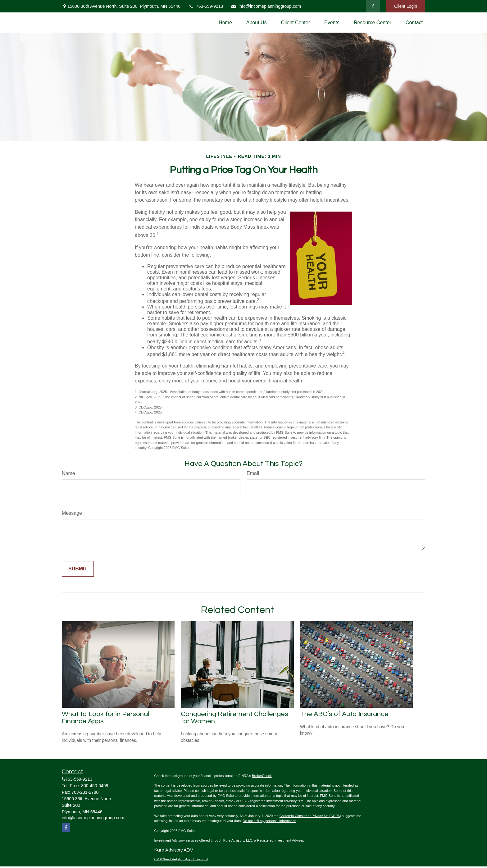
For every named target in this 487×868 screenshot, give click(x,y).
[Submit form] (78, 569)
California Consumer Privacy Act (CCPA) (310, 816)
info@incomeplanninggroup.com (266, 6)
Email (253, 473)
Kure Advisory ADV (174, 850)
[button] (225, 23)
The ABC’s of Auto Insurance (344, 714)
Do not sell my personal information (269, 821)
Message (72, 513)
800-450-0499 (95, 786)
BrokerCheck (262, 776)
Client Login (406, 6)
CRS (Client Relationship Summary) (181, 859)
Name (68, 473)
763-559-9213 (206, 6)
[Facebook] (373, 6)
